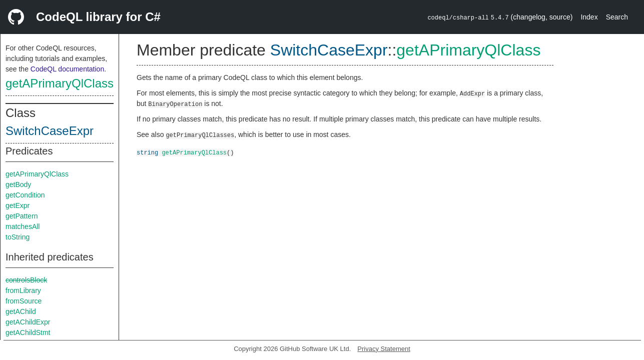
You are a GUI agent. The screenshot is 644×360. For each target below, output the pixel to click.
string (147, 152)
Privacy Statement (384, 349)
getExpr (18, 205)
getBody (18, 184)
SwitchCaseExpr (50, 131)
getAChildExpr (28, 322)
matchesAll (23, 226)
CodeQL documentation (67, 69)
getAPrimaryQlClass (60, 83)
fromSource (24, 301)
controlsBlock (26, 280)
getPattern (22, 216)
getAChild (21, 311)
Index (589, 17)
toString (18, 237)
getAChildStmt (28, 332)
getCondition (25, 195)
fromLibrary (23, 290)
